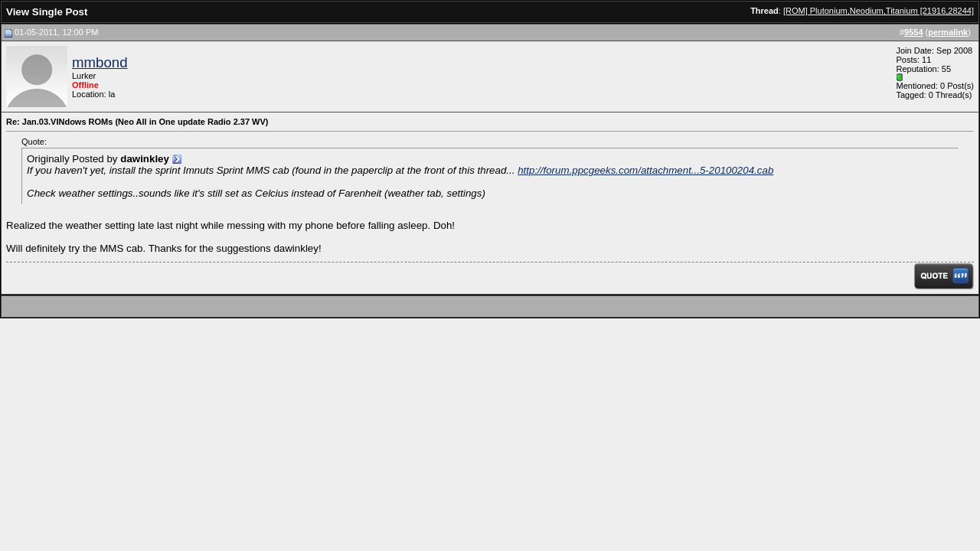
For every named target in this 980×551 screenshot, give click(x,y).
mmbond (100, 62)
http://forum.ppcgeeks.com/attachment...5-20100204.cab (645, 170)
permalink (948, 32)
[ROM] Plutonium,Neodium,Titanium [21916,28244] (879, 11)
